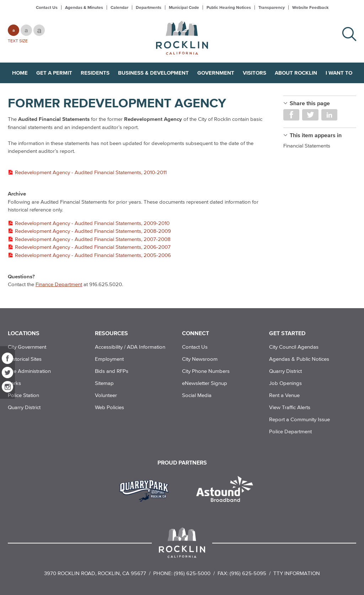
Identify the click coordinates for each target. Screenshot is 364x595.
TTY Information (297, 573)
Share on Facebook (291, 115)
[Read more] (147, 490)
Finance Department (59, 284)
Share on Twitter (310, 115)
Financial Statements (307, 146)
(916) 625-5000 (192, 573)
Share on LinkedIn (329, 115)
